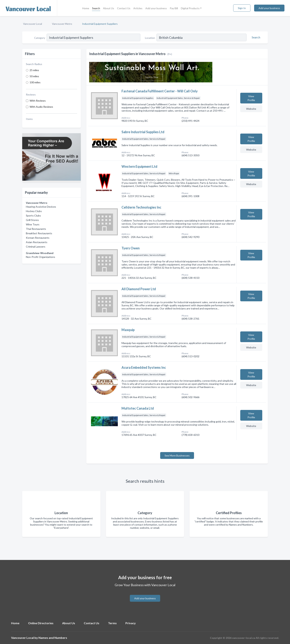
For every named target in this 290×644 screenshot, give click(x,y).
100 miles (35, 82)
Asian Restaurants (37, 242)
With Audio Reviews (41, 107)
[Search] (255, 37)
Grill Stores (32, 220)
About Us (109, 8)
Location (150, 38)
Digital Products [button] (190, 8)
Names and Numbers (53, 638)
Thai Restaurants (36, 229)
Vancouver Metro (62, 24)
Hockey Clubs (34, 211)
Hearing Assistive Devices (41, 207)
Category (40, 38)
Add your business (156, 8)
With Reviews (38, 101)
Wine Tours (33, 224)
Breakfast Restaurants (39, 233)
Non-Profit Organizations (41, 257)
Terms (112, 623)
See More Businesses (177, 455)
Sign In (242, 8)
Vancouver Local (33, 24)
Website (251, 109)
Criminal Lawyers (36, 247)
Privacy (131, 623)
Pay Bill (174, 8)
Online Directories (41, 623)
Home (86, 8)
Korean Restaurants (38, 238)
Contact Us (124, 8)
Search (96, 8)
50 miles (34, 76)
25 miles (34, 70)
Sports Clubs (33, 215)
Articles (138, 8)
